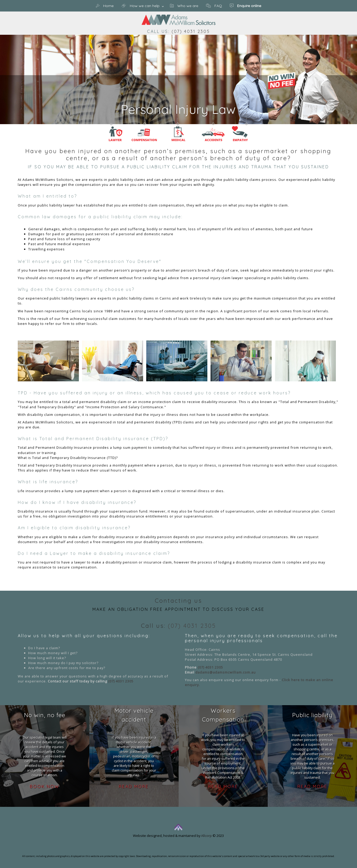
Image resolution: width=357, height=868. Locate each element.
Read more (134, 786)
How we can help (141, 6)
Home (105, 6)
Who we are (184, 6)
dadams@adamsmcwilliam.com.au (226, 672)
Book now (45, 786)
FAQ (214, 6)
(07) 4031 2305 (191, 31)
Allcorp (206, 836)
